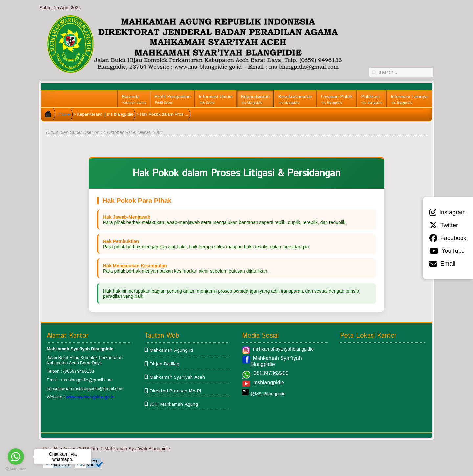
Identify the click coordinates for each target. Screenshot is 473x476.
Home (65, 114)
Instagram (448, 212)
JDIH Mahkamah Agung (174, 404)
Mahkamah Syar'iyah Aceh (177, 377)
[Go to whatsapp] (16, 457)
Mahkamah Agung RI (171, 350)
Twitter (444, 225)
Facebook (448, 238)
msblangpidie (269, 382)
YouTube (447, 251)
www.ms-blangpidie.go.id (90, 397)
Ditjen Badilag (165, 364)
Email (442, 264)
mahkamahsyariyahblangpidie (283, 349)
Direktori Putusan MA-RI (175, 391)
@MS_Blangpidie (268, 394)
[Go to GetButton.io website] (16, 469)
